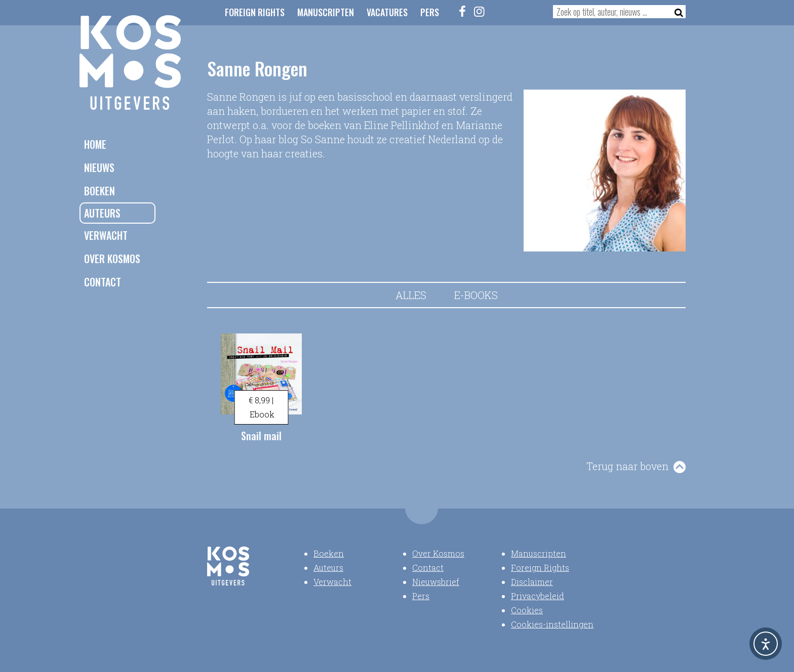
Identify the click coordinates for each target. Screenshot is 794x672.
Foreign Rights (255, 12)
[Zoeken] (676, 12)
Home (95, 144)
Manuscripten (326, 12)
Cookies (527, 610)
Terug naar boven (627, 466)
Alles (411, 295)
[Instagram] (480, 11)
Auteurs (102, 213)
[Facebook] (463, 11)
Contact (103, 282)
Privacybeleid (538, 596)
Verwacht (106, 235)
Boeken (100, 191)
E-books (476, 295)
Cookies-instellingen (552, 624)
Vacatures (387, 12)
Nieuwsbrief (436, 582)
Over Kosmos (112, 259)
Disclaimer (532, 582)
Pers (430, 12)
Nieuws (99, 167)
